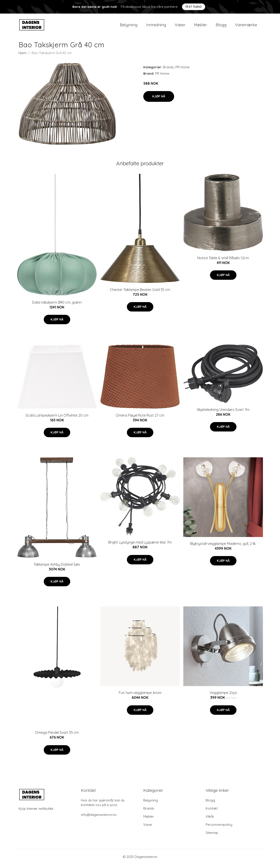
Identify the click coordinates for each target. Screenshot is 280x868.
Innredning (156, 27)
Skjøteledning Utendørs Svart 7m (223, 413)
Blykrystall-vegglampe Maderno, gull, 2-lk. (223, 547)
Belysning (129, 27)
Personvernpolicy (219, 828)
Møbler (200, 27)
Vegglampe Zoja (223, 697)
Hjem (23, 57)
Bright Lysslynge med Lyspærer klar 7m (140, 546)
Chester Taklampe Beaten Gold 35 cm (140, 293)
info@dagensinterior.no (99, 818)
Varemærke (246, 27)
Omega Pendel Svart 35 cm (57, 736)
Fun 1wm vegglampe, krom (140, 697)
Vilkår (210, 820)
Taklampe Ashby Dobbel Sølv (57, 568)
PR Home (183, 71)
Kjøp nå (159, 100)
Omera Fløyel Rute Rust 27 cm (140, 419)
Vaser (180, 27)
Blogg (221, 27)
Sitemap (212, 836)
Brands (168, 71)
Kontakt (212, 812)
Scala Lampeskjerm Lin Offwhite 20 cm (57, 419)
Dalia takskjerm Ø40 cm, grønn (57, 306)
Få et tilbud (194, 7)
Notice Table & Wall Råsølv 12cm (223, 262)
